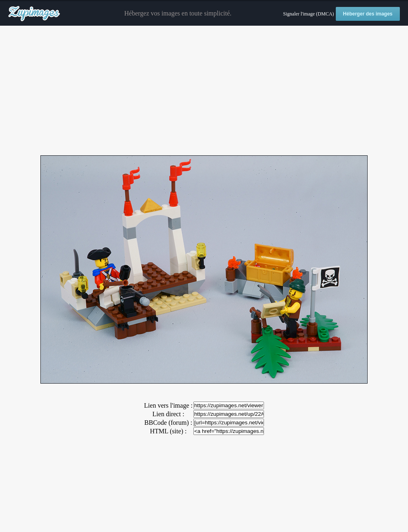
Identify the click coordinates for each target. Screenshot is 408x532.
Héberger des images (368, 14)
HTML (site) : (168, 431)
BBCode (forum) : (168, 423)
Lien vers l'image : (168, 405)
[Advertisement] (204, 91)
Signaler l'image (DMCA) (309, 14)
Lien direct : (168, 414)
